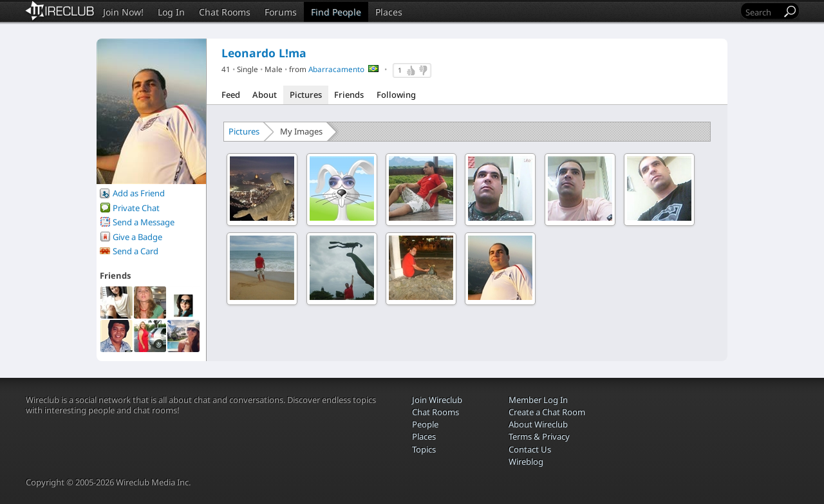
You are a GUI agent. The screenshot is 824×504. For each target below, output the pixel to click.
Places (389, 12)
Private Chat (136, 208)
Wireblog (526, 462)
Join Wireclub (437, 400)
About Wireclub (538, 424)
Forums (281, 12)
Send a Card (136, 251)
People (425, 424)
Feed (231, 95)
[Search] (762, 12)
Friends (349, 95)
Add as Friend (139, 193)
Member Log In (538, 400)
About (265, 95)
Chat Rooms (225, 12)
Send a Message (144, 222)
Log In (171, 12)
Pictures (306, 95)
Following (396, 95)
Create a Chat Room (547, 412)
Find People (336, 12)
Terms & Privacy (539, 436)
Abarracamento (336, 69)
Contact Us (530, 449)
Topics (424, 449)
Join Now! (123, 12)
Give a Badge (137, 237)
